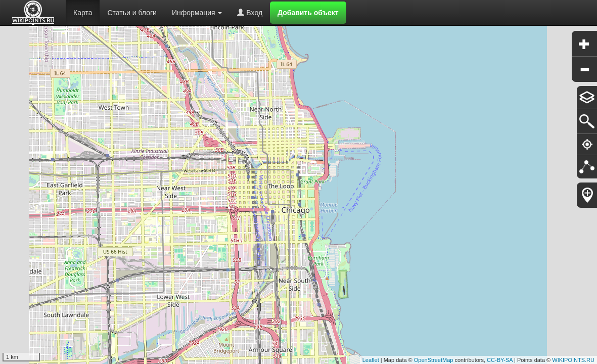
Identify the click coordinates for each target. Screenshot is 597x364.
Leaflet (371, 360)
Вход (250, 13)
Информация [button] (197, 13)
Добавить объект (308, 13)
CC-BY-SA (500, 360)
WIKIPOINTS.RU (573, 360)
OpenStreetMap (434, 360)
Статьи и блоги (132, 13)
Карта (83, 13)
